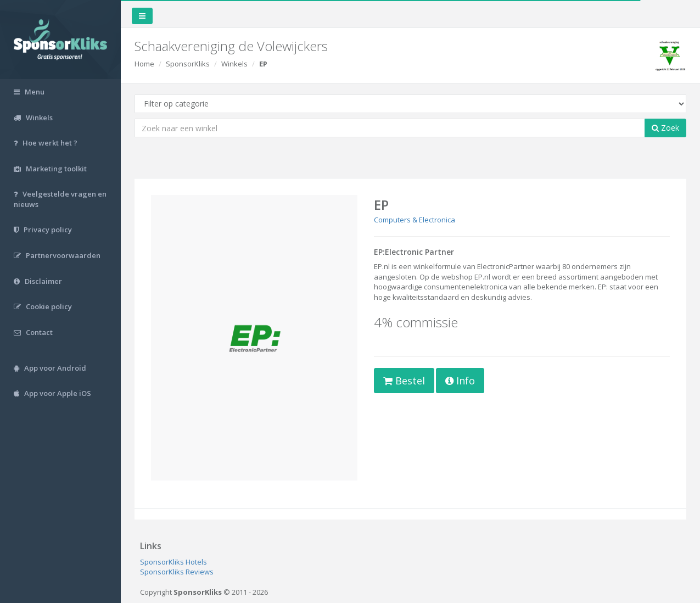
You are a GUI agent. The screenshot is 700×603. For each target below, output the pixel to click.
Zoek (665, 128)
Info (460, 381)
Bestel (404, 381)
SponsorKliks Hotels (173, 562)
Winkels (234, 64)
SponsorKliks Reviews (177, 572)
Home (144, 64)
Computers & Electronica (415, 220)
